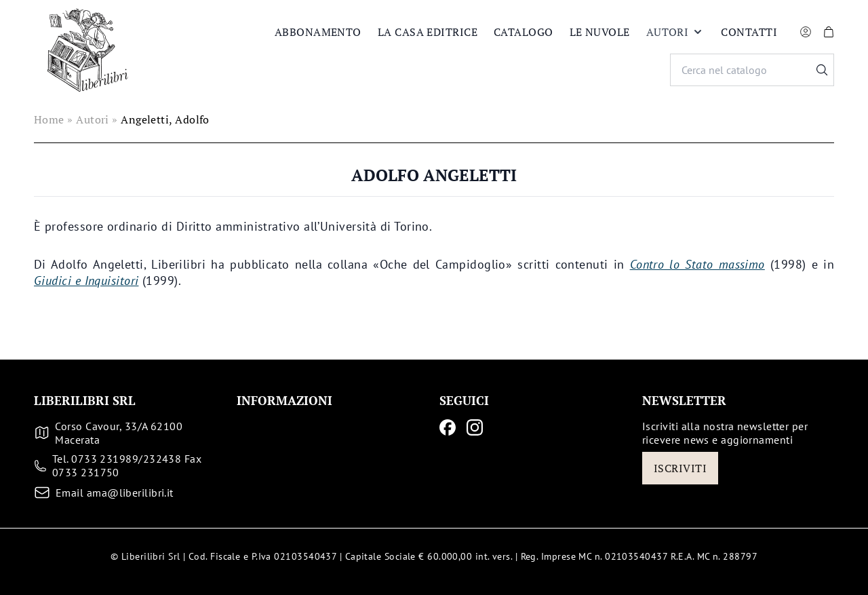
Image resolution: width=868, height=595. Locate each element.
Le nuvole (600, 32)
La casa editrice (428, 32)
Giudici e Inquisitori (86, 281)
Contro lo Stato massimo (697, 264)
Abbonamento (318, 32)
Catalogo (524, 32)
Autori (676, 32)
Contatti (749, 32)
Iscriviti (680, 468)
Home (49, 119)
